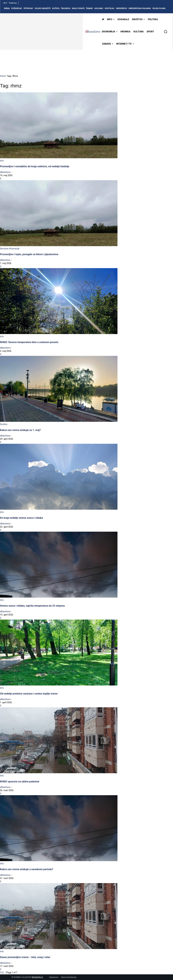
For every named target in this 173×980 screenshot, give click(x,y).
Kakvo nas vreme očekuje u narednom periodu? (27, 869)
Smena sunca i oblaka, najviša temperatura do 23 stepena (32, 606)
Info (2, 161)
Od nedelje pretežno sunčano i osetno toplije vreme (29, 694)
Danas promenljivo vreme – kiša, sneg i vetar (25, 957)
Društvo (4, 424)
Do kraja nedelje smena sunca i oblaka (21, 518)
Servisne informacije (10, 249)
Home (3, 76)
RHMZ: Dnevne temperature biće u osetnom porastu (29, 342)
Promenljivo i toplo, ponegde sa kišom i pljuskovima (29, 254)
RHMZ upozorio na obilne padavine (20, 782)
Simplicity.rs (37, 977)
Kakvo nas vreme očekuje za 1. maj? (20, 430)
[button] (166, 32)
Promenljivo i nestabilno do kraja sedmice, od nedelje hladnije (35, 166)
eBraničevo (5, 172)
